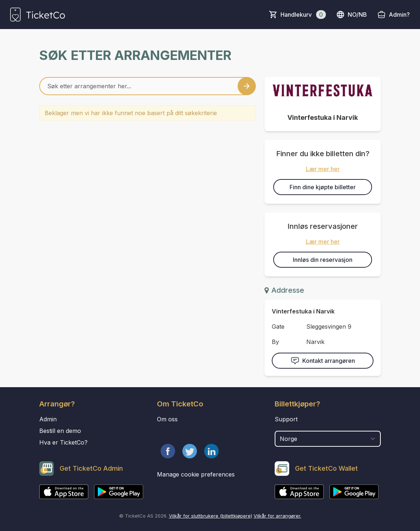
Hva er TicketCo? (63, 442)
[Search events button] (247, 86)
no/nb (352, 15)
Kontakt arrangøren (323, 361)
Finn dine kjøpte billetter (323, 187)
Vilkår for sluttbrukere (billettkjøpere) (211, 516)
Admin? (399, 15)
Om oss (167, 419)
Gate (278, 327)
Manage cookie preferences (196, 474)
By (275, 342)
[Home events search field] (148, 86)
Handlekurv (303, 15)
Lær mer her (323, 169)
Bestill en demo (60, 431)
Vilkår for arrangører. (277, 516)
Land (282, 427)
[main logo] (38, 15)
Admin (48, 419)
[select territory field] (328, 439)
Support (286, 419)
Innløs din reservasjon (323, 260)
